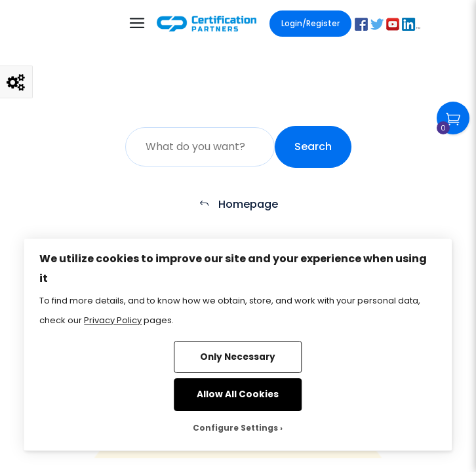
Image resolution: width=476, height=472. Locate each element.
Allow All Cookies (238, 394)
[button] (361, 24)
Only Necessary (238, 357)
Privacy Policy (113, 320)
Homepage (238, 204)
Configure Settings (235, 428)
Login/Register (310, 23)
